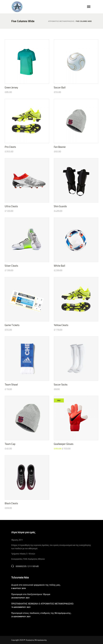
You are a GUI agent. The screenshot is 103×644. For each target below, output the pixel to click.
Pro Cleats (10, 147)
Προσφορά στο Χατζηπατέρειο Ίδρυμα (31, 594)
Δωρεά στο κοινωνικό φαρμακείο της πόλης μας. (36, 585)
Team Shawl (11, 384)
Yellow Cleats (61, 325)
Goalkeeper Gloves (64, 444)
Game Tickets (12, 325)
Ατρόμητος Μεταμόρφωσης (61, 21)
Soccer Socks (61, 384)
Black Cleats (11, 503)
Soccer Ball (60, 87)
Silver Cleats (11, 266)
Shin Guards (60, 206)
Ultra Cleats (11, 206)
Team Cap (10, 444)
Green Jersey (11, 87)
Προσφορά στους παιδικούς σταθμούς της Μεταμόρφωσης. (41, 613)
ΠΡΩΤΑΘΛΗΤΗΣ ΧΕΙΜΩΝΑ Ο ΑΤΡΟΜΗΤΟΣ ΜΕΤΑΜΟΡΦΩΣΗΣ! (42, 604)
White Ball (59, 266)
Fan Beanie (60, 147)
